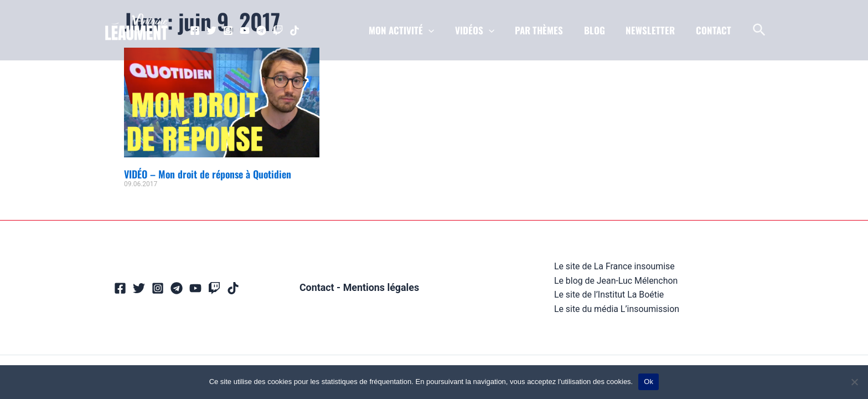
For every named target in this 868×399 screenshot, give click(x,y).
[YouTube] (245, 30)
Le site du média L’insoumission (617, 308)
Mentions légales (381, 287)
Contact (316, 287)
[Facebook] (195, 30)
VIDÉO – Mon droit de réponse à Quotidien (208, 174)
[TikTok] (294, 30)
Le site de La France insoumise (614, 266)
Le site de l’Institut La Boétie (609, 295)
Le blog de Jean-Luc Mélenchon (616, 280)
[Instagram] (228, 30)
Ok (649, 382)
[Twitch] (278, 30)
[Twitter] (211, 30)
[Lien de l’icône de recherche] (760, 30)
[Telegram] (261, 30)
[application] (439, 30)
